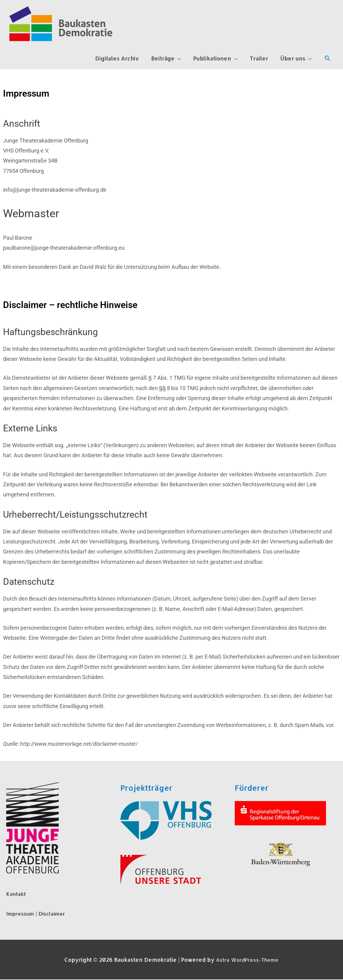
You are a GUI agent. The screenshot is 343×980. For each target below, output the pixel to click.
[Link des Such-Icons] (327, 59)
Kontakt (17, 894)
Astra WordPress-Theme (247, 960)
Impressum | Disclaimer (38, 914)
